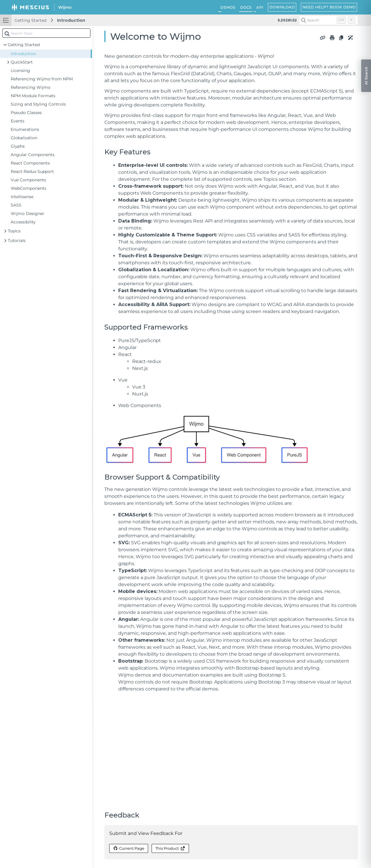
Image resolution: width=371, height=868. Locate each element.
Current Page (129, 848)
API (260, 7)
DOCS (246, 7)
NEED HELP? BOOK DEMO (329, 7)
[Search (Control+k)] (329, 20)
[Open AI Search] (366, 76)
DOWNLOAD (282, 7)
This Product (170, 848)
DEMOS (228, 7)
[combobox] (46, 33)
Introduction (71, 20)
